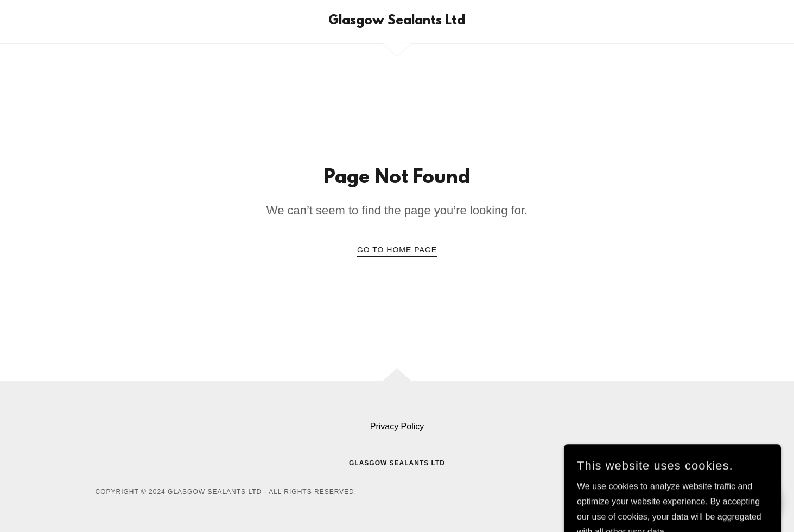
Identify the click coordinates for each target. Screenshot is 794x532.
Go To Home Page (397, 250)
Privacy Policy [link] (397, 426)
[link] (397, 21)
